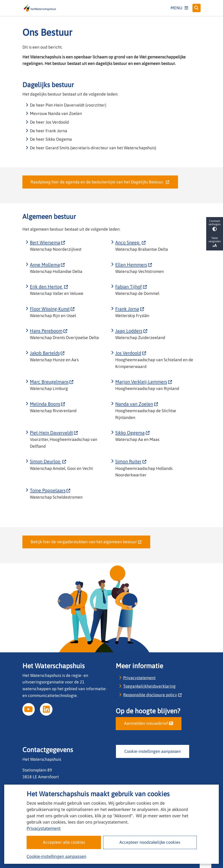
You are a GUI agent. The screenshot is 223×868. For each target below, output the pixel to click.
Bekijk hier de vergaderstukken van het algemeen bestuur (86, 542)
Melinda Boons (48, 404)
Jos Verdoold (131, 353)
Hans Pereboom (49, 331)
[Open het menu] (179, 8)
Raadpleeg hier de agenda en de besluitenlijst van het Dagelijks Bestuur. (100, 182)
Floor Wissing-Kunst (52, 309)
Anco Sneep (131, 242)
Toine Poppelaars (50, 490)
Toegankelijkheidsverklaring (149, 686)
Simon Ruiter (131, 461)
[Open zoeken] (197, 8)
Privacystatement (44, 828)
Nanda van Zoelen (137, 404)
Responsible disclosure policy (152, 695)
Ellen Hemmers (134, 265)
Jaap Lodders (131, 331)
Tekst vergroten (215, 242)
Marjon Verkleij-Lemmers (144, 382)
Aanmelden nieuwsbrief (149, 723)
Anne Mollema (47, 265)
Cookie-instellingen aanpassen (56, 856)
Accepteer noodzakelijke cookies (150, 842)
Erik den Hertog (49, 287)
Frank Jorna (130, 309)
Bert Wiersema (48, 242)
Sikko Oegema (132, 433)
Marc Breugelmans (52, 382)
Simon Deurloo (48, 461)
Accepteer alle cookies (64, 842)
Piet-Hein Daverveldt (54, 433)
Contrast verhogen (215, 225)
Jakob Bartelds (47, 353)
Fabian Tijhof (131, 287)
